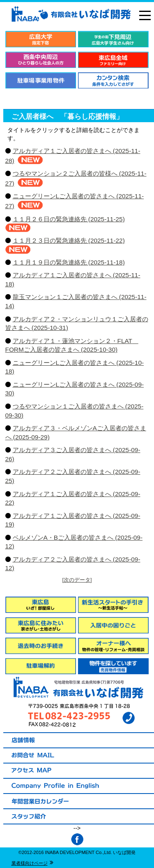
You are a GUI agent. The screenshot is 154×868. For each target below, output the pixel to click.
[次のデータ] (77, 580)
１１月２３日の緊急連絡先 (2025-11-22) (69, 240)
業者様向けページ (30, 863)
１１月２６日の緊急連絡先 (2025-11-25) (69, 219)
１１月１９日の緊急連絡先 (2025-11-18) (69, 262)
